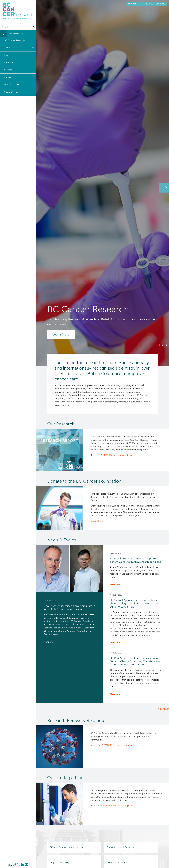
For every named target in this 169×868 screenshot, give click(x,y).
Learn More (61, 334)
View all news (161, 709)
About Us (20, 48)
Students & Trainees (13, 92)
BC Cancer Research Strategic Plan (117, 806)
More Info (49, 642)
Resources (9, 62)
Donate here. (97, 521)
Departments (16, 33)
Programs (9, 77)
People (7, 55)
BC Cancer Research (15, 40)
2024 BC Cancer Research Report (117, 455)
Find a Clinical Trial (147, 4)
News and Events (12, 85)
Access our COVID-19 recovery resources (111, 745)
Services (20, 70)
